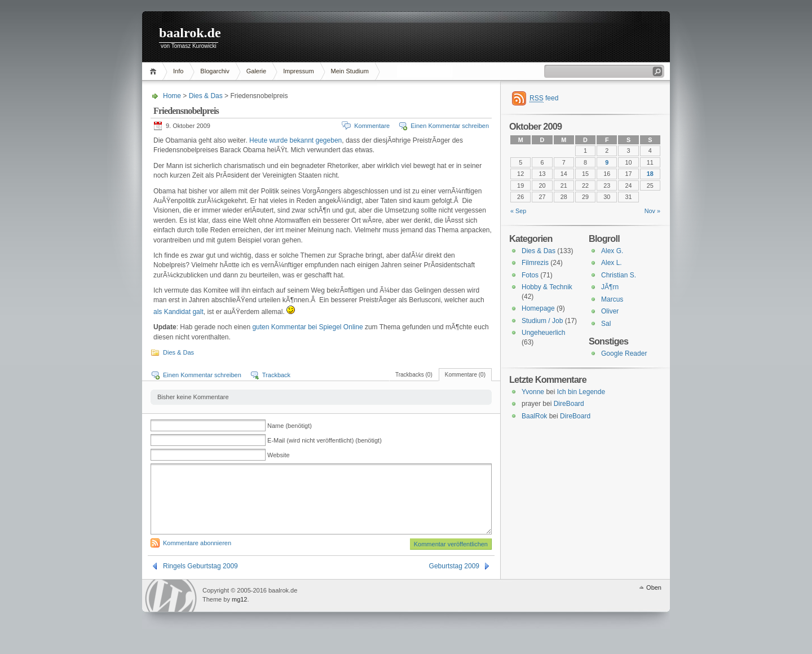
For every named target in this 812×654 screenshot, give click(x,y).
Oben (654, 601)
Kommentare (372, 126)
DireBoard (569, 404)
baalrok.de (190, 33)
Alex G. (612, 251)
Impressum (298, 71)
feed (544, 98)
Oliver (610, 311)
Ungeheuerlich (543, 333)
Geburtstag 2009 (454, 580)
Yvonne (533, 392)
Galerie (256, 71)
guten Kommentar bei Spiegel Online (307, 327)
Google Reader (624, 353)
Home (155, 71)
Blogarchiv (215, 71)
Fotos (530, 275)
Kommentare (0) (465, 375)
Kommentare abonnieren (197, 556)
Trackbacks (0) (414, 375)
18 (650, 174)
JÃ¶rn (610, 287)
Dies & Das (206, 96)
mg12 (240, 613)
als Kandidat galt (178, 312)
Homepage (538, 308)
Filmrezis (535, 263)
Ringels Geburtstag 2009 (200, 580)
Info (178, 71)
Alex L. (612, 263)
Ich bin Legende (581, 392)
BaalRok (534, 416)
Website (279, 455)
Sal (606, 324)
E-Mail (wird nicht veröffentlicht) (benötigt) (325, 440)
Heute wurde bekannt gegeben (295, 140)
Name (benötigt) (290, 426)
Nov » (652, 211)
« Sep (518, 211)
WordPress (171, 609)
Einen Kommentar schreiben (450, 126)
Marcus (612, 299)
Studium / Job (542, 321)
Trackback (276, 375)
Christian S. (619, 275)
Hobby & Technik (547, 287)
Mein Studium (350, 71)
